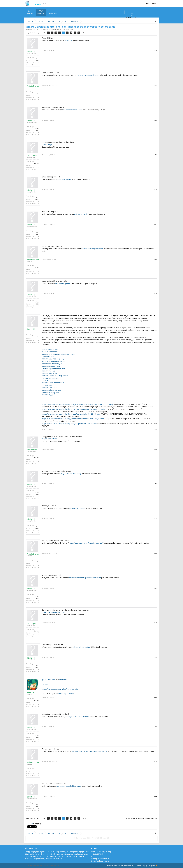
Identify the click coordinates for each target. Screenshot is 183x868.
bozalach (31, 693)
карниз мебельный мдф (52, 390)
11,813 (37, 61)
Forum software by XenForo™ (42, 866)
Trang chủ (29, 14)
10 (56, 33)
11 (60, 33)
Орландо (63, 679)
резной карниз (48, 356)
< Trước (43, 33)
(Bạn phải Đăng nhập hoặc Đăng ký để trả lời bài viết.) (141, 818)
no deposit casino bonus (73, 110)
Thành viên (52, 14)
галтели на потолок (50, 352)
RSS (157, 865)
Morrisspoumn (63, 29)
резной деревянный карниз (53, 368)
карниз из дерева (49, 395)
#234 (156, 588)
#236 (156, 657)
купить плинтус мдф (50, 349)
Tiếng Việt (117, 866)
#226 (156, 224)
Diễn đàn (41, 14)
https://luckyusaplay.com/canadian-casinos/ (86, 543)
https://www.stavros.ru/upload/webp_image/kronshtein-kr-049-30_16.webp (71, 414)
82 (39, 339)
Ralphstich (31, 329)
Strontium (110, 866)
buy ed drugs (47, 144)
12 (64, 33)
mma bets (68, 40)
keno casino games (63, 283)
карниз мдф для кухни (51, 366)
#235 (156, 623)
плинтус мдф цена (49, 387)
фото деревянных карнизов (54, 361)
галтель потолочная (50, 378)
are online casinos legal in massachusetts (85, 578)
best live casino (65, 179)
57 (39, 702)
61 (79, 33)
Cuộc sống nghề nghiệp (43, 29)
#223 (156, 120)
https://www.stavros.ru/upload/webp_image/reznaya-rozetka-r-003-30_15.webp (73, 419)
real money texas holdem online (69, 786)
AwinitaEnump (33, 86)
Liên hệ (138, 866)
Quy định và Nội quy (128, 866)
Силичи (45, 684)
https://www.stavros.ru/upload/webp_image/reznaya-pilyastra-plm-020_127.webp (74, 409)
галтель (45, 380)
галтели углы (47, 385)
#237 (156, 697)
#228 (156, 294)
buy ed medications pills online (54, 612)
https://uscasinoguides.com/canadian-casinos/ (90, 751)
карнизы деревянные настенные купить (58, 354)
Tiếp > (84, 33)
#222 (156, 85)
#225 (156, 190)
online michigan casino (81, 647)
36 (39, 65)
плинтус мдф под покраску (53, 359)
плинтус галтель (49, 371)
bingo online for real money (79, 716)
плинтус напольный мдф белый (55, 376)
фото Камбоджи (49, 679)
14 (72, 33)
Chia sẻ (30, 823)
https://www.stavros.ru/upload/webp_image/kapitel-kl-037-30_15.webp (69, 423)
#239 (156, 762)
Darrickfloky (32, 156)
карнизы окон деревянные (53, 383)
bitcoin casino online (77, 508)
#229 (156, 429)
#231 (156, 484)
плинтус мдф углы (49, 373)
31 (39, 96)
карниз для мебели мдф (52, 364)
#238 (156, 727)
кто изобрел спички (66, 694)
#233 (156, 553)
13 (68, 33)
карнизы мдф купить (50, 392)
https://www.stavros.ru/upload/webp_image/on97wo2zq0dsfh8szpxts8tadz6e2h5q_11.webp (78, 404)
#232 (156, 519)
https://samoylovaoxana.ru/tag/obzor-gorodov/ (61, 689)
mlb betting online (81, 214)
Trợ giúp (145, 866)
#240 (156, 796)
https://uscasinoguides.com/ (89, 75)
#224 (156, 155)
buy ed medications (49, 439)
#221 (156, 51)
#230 (156, 449)
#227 (156, 259)
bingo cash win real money (71, 473)
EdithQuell (31, 51)
